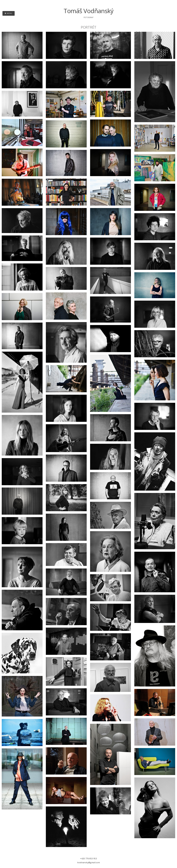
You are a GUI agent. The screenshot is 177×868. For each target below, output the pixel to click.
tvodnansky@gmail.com (88, 862)
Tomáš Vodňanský (88, 11)
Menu (9, 13)
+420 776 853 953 (88, 859)
